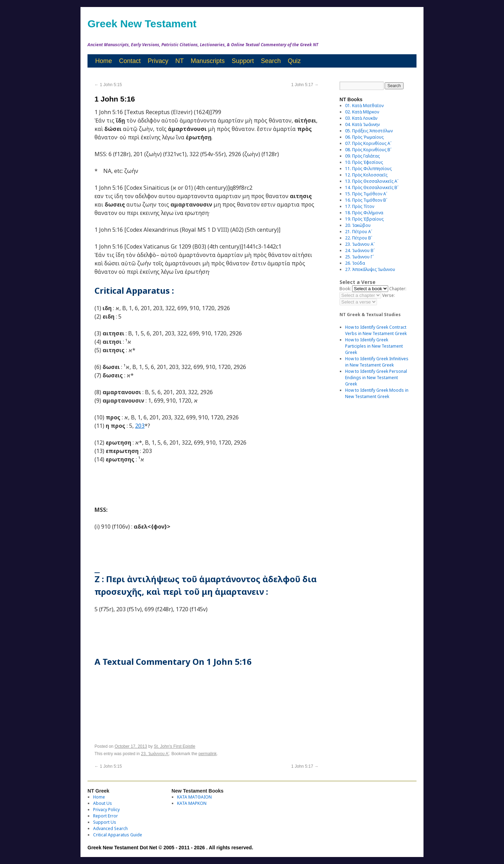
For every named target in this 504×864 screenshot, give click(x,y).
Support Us (105, 822)
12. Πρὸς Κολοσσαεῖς (366, 175)
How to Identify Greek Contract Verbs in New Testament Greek (376, 330)
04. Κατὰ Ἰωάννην (362, 124)
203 (140, 426)
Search (271, 61)
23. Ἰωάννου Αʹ (155, 754)
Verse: (388, 295)
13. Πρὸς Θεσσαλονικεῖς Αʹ (372, 181)
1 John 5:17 (305, 85)
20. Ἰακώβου (358, 225)
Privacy (158, 61)
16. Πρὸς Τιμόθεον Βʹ (366, 200)
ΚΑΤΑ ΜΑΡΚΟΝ (192, 803)
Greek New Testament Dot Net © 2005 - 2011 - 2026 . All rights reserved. (170, 848)
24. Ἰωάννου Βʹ (360, 250)
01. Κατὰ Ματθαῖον (364, 106)
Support (243, 61)
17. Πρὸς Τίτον (360, 206)
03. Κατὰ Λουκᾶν (361, 118)
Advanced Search (110, 828)
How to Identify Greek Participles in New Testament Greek (374, 346)
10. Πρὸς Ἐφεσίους (364, 162)
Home (104, 61)
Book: (345, 289)
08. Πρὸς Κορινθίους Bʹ (368, 150)
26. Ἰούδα (355, 263)
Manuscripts (208, 61)
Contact (130, 61)
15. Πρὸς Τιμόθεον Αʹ (366, 194)
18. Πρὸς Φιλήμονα (364, 213)
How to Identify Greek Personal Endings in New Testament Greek (376, 378)
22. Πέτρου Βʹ (359, 238)
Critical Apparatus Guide (118, 835)
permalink (208, 754)
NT (180, 61)
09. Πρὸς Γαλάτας (362, 156)
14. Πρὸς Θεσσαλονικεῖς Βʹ (372, 187)
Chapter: (398, 289)
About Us (103, 803)
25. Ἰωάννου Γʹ (359, 257)
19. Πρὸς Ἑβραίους (364, 219)
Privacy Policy (106, 810)
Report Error (106, 816)
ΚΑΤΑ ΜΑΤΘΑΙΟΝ (194, 797)
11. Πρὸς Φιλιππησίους (368, 169)
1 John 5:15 (108, 85)
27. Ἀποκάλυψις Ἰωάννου (370, 269)
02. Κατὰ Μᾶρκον (362, 112)
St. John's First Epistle (175, 746)
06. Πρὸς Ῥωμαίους (364, 137)
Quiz (294, 61)
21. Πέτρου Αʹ (359, 232)
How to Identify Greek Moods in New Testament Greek (377, 393)
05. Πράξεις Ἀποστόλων (369, 131)
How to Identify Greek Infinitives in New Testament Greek (377, 362)
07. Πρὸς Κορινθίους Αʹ (368, 143)
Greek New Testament (142, 24)
